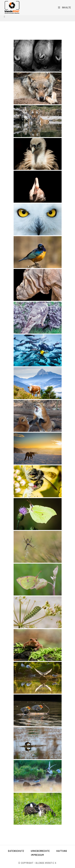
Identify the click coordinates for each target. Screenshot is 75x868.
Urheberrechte (40, 851)
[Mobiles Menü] (64, 7)
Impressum (37, 855)
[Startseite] (4, 16)
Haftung (62, 851)
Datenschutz (16, 851)
